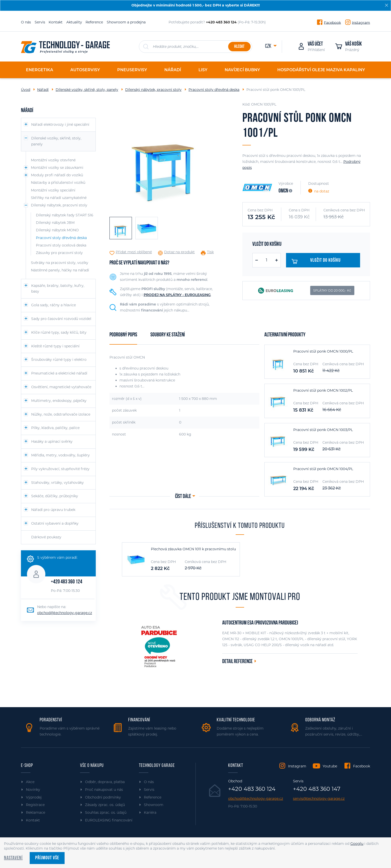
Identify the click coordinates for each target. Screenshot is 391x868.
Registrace (35, 805)
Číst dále (183, 497)
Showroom (154, 805)
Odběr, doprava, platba (105, 782)
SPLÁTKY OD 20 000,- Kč (332, 290)
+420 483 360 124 (67, 582)
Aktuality (74, 22)
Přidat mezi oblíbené (134, 252)
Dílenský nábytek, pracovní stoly (153, 90)
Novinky (33, 790)
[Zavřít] (387, 5)
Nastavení (13, 858)
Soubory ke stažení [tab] (168, 335)
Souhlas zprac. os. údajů (106, 812)
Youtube (330, 766)
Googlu (357, 844)
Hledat (239, 47)
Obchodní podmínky (103, 797)
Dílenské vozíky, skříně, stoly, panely (87, 90)
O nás (26, 22)
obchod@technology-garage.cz (65, 613)
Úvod (26, 90)
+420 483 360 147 (317, 789)
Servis (40, 22)
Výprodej (34, 797)
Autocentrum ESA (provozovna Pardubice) (260, 623)
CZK (269, 46)
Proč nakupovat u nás (104, 790)
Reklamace (36, 812)
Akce (30, 782)
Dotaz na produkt (179, 252)
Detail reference (237, 662)
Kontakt (56, 22)
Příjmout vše (47, 858)
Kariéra (150, 812)
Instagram (361, 22)
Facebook (332, 22)
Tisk (210, 252)
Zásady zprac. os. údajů (105, 805)
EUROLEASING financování (109, 820)
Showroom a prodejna (126, 22)
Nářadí (43, 90)
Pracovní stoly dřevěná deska (214, 90)
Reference (94, 22)
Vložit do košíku (318, 261)
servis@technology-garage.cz (319, 799)
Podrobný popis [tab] (123, 335)
